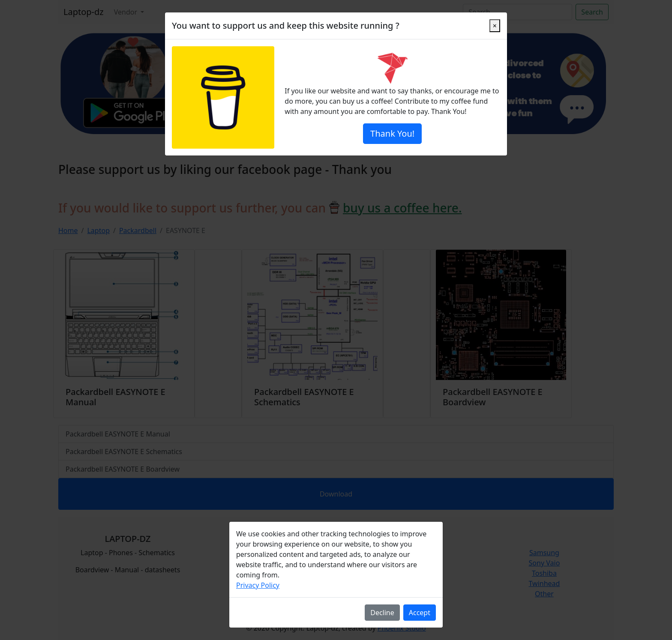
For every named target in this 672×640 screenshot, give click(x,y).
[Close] (495, 26)
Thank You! (392, 133)
